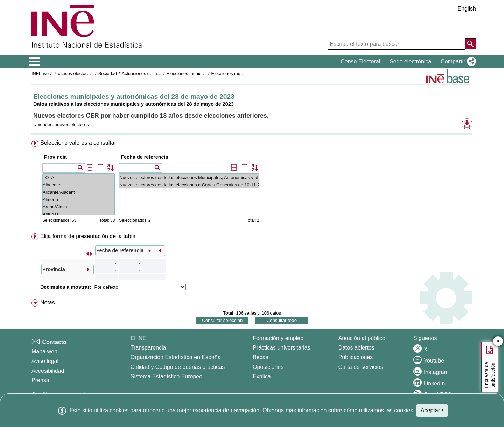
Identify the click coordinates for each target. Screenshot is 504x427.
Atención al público (362, 338)
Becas (260, 357)
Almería (79, 199)
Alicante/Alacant (79, 192)
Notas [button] (48, 302)
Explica (262, 376)
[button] (457, 62)
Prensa (40, 380)
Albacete (79, 185)
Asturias (79, 214)
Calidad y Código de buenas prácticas (178, 367)
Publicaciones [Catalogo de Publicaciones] (356, 357)
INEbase (40, 73)
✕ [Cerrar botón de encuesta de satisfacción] (498, 341)
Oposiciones (268, 367)
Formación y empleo (278, 338)
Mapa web (44, 352)
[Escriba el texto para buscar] (397, 44)
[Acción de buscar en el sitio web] (470, 44)
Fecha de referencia (144, 157)
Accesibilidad (48, 371)
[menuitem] (252, 184)
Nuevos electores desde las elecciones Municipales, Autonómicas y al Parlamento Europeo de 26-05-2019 (189, 177)
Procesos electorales (74, 73)
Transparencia (148, 348)
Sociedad (108, 73)
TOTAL (79, 177)
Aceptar (432, 410)
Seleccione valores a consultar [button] (78, 143)
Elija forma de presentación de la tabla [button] (88, 236)
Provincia (55, 157)
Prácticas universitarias (282, 348)
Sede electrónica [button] (410, 61)
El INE (138, 338)
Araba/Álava (79, 207)
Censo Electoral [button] (360, 61)
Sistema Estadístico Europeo (166, 376)
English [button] (467, 9)
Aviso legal (45, 361)
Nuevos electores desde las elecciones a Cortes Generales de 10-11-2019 (189, 185)
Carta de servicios (361, 367)
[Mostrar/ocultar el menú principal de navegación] (34, 62)
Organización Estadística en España (176, 357)
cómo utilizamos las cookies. (379, 410)
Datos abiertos (356, 348)
